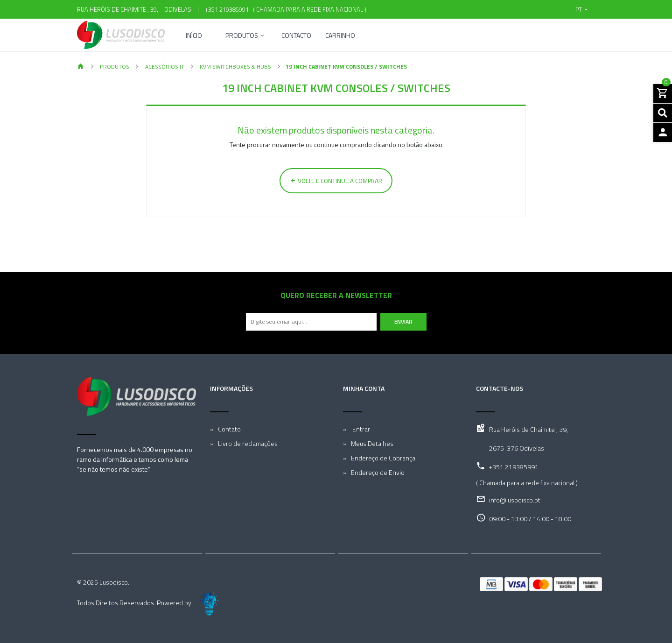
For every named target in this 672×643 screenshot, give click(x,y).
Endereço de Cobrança (383, 458)
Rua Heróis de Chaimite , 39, (528, 429)
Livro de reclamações (248, 443)
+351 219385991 (227, 9)
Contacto (296, 36)
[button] (581, 9)
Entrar (360, 429)
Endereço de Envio (378, 472)
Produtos (242, 36)
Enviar (403, 321)
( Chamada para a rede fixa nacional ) (308, 9)
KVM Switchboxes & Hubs (235, 67)
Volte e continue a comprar (336, 181)
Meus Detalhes (372, 443)
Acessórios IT (164, 67)
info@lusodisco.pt (515, 500)
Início (194, 36)
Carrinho (340, 36)
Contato (229, 429)
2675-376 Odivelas (517, 448)
